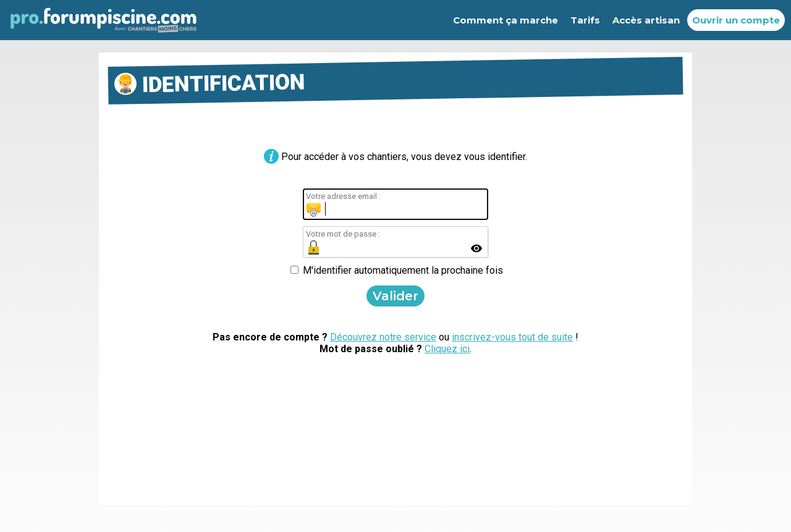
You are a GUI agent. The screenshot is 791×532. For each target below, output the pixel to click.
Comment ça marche (505, 20)
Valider (395, 296)
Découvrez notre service (383, 337)
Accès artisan (646, 20)
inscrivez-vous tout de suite (512, 337)
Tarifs (585, 20)
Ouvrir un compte (736, 20)
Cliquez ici (447, 349)
